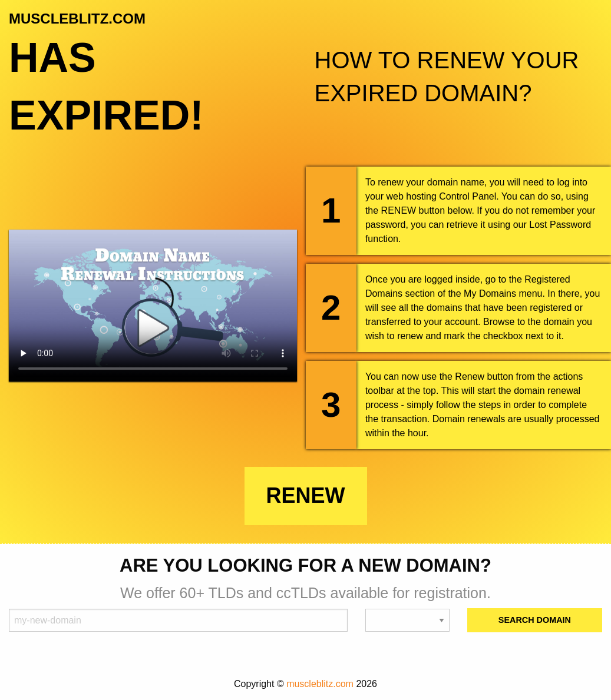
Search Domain (535, 620)
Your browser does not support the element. (153, 306)
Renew (306, 495)
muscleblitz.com (320, 684)
